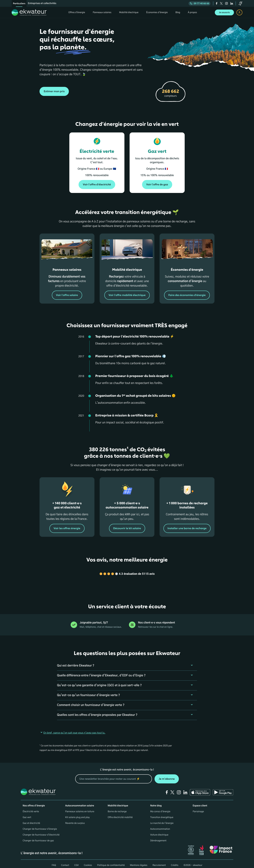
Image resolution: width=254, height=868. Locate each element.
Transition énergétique (162, 813)
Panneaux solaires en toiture (80, 808)
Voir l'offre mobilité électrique (127, 295)
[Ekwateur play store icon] (223, 788)
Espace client (200, 802)
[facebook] (217, 3)
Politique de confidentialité (111, 861)
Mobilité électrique (118, 802)
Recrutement (159, 861)
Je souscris (224, 12)
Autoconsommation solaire (80, 802)
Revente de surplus (75, 819)
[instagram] (226, 3)
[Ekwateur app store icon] (200, 788)
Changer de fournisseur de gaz (38, 837)
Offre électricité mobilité (120, 813)
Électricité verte (31, 808)
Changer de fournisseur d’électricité (41, 831)
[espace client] (239, 12)
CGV (77, 861)
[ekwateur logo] (29, 12)
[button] (127, 662)
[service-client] (240, 3)
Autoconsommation (160, 825)
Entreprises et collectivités (42, 3)
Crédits (175, 861)
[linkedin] (232, 3)
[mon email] (114, 775)
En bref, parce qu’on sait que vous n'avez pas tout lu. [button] (72, 729)
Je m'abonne (167, 775)
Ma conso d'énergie (160, 808)
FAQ (54, 861)
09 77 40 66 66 (199, 3)
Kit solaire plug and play (77, 813)
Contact (65, 861)
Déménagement (158, 837)
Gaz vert (27, 813)
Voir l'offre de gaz (157, 185)
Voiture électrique (159, 831)
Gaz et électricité (31, 819)
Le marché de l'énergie (162, 819)
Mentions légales (139, 861)
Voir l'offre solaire (67, 295)
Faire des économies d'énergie (187, 295)
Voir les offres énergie (67, 528)
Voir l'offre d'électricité (97, 185)
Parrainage (198, 808)
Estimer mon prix (54, 91)
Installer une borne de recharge (187, 528)
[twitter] (221, 3)
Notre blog (156, 802)
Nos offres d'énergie (34, 802)
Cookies (88, 861)
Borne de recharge (117, 808)
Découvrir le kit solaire (127, 528)
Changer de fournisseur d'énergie (40, 825)
